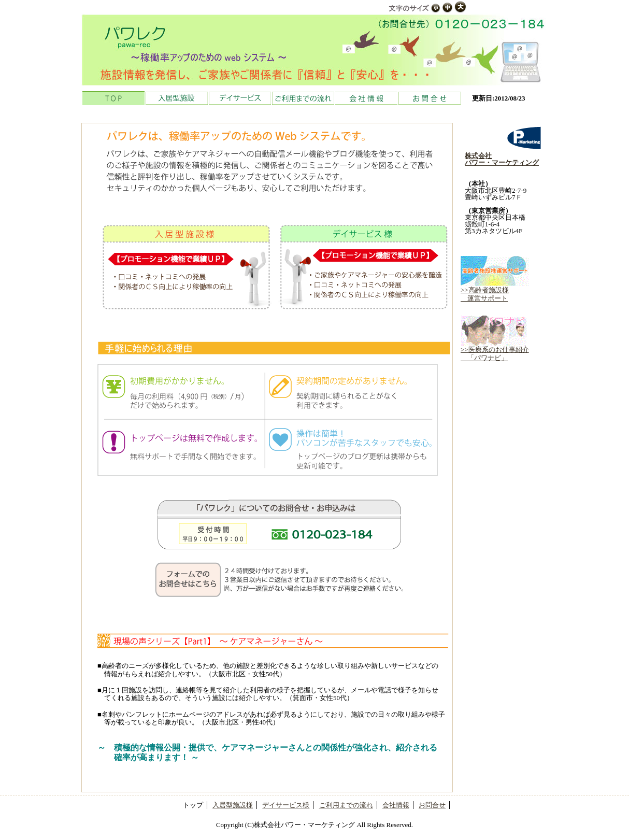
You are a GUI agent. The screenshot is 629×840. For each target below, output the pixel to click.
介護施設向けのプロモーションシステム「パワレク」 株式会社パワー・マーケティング (314, 50)
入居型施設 (177, 98)
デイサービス (240, 98)
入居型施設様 (233, 805)
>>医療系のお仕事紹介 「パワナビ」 (495, 351)
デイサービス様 (286, 805)
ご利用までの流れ (303, 98)
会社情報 (366, 98)
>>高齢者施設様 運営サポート (495, 291)
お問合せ (430, 98)
